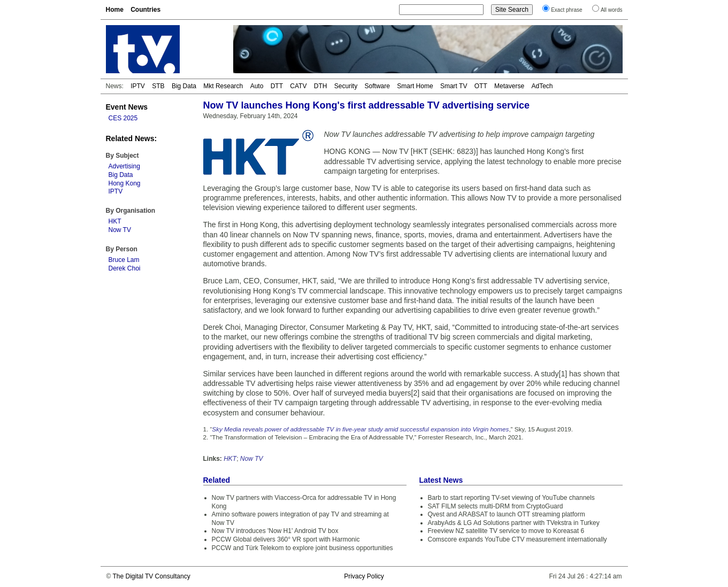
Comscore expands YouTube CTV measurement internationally (518, 539)
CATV (298, 86)
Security (346, 86)
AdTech (542, 86)
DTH (321, 86)
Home (115, 10)
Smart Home (415, 86)
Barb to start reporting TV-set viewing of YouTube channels (511, 498)
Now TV (120, 230)
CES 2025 (123, 118)
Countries (145, 10)
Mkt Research (223, 86)
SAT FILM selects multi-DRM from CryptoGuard (496, 506)
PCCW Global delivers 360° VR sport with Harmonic (286, 539)
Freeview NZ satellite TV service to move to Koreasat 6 (506, 531)
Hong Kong (125, 183)
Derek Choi (125, 268)
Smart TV (454, 86)
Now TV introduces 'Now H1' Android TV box (275, 531)
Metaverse (509, 86)
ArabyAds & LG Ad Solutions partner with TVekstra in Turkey (514, 523)
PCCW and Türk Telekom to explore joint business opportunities (302, 548)
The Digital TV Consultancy (151, 576)
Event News (127, 107)
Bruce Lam (124, 260)
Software (377, 86)
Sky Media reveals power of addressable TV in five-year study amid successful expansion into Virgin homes (360, 429)
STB (158, 86)
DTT (277, 86)
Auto (257, 86)
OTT (481, 86)
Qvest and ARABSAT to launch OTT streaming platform (507, 514)
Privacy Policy (364, 576)
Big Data (184, 86)
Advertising (124, 166)
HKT (115, 221)
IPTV (138, 86)
